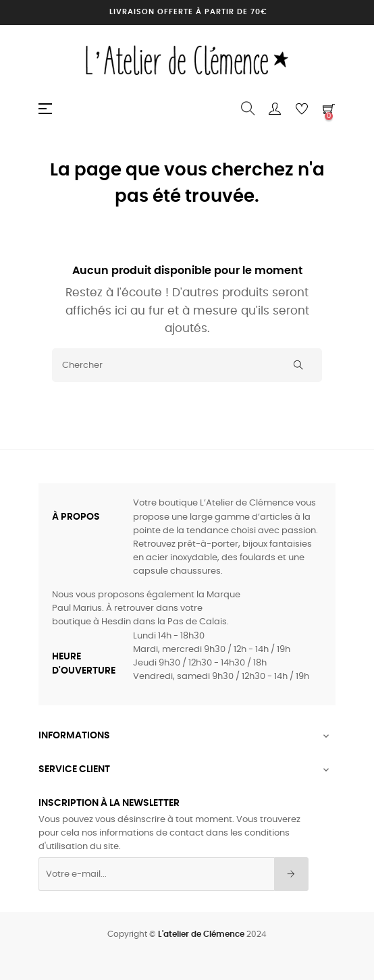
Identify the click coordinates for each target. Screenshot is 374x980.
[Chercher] (187, 365)
